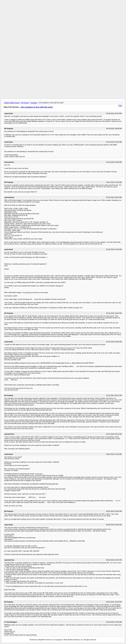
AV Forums (25, 103)
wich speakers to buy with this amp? (37, 107)
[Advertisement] (63, 7)
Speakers (34, 103)
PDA (120, 106)
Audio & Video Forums (12, 103)
